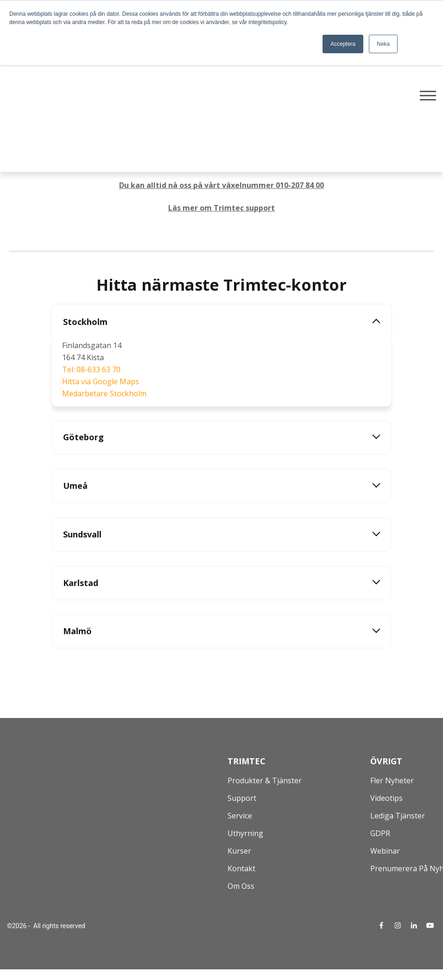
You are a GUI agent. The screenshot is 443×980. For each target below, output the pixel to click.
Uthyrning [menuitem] (245, 834)
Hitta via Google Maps (101, 381)
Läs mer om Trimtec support (221, 208)
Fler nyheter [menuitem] (392, 781)
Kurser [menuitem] (239, 852)
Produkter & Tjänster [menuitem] (265, 781)
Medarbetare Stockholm (104, 393)
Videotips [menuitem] (386, 799)
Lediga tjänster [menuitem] (398, 817)
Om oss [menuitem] (241, 887)
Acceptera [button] (343, 44)
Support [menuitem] (242, 799)
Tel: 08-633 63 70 (91, 369)
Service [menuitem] (240, 817)
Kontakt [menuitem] (241, 869)
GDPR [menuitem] (380, 834)
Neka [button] (383, 44)
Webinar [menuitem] (385, 852)
